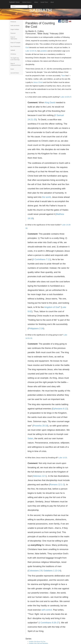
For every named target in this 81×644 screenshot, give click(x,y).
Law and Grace (15, 73)
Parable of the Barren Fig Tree (37, 642)
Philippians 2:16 (36, 328)
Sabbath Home (14, 2)
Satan (30, 438)
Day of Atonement (15, 46)
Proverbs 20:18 (40, 426)
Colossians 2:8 (35, 571)
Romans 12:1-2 (57, 484)
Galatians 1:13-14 (52, 571)
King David (50, 102)
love (63, 76)
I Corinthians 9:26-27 (49, 623)
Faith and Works (15, 26)
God (27, 47)
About (52, 2)
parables (44, 51)
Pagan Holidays (15, 29)
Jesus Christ (38, 82)
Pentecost (13, 22)
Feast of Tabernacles (14, 38)
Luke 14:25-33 (31, 51)
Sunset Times (44, 2)
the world (46, 197)
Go (30, 7)
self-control (47, 610)
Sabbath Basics (27, 2)
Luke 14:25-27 (66, 97)
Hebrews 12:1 (40, 476)
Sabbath (13, 50)
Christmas (13, 54)
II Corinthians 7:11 (42, 259)
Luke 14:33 (63, 458)
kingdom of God (52, 307)
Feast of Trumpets (15, 43)
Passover (13, 33)
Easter (12, 69)
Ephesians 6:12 (60, 409)
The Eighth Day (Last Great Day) (15, 59)
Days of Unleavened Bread (16, 64)
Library (36, 2)
